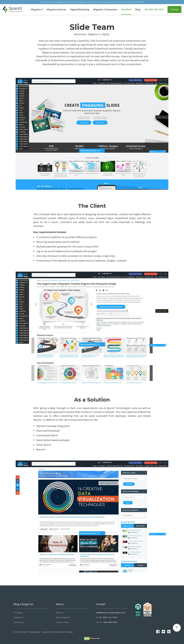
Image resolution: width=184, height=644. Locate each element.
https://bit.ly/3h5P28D (135, 2)
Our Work (126, 10)
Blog (138, 10)
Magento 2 (37, 10)
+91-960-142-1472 (154, 10)
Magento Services (57, 10)
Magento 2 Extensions (105, 10)
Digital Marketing (80, 10)
